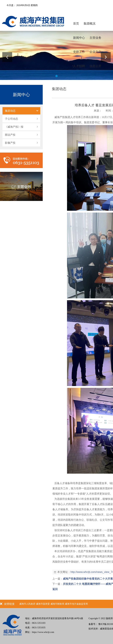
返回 (55, 589)
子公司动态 (11, 119)
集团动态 (10, 111)
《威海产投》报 (14, 127)
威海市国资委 (43, 604)
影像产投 (10, 143)
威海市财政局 (57, 604)
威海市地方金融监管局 (76, 604)
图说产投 (10, 135)
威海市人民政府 (27, 604)
